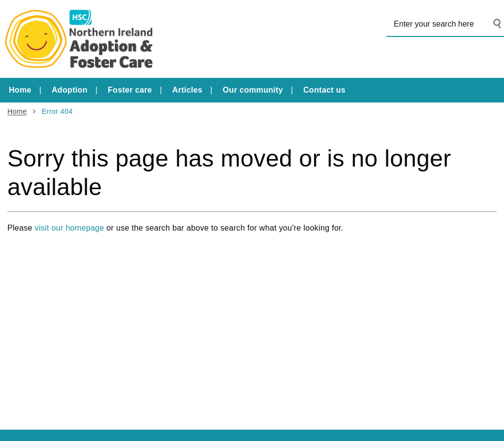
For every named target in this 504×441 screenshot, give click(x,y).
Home (20, 90)
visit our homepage (70, 228)
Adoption (70, 90)
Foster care (130, 90)
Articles (187, 90)
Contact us (324, 90)
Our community (253, 90)
